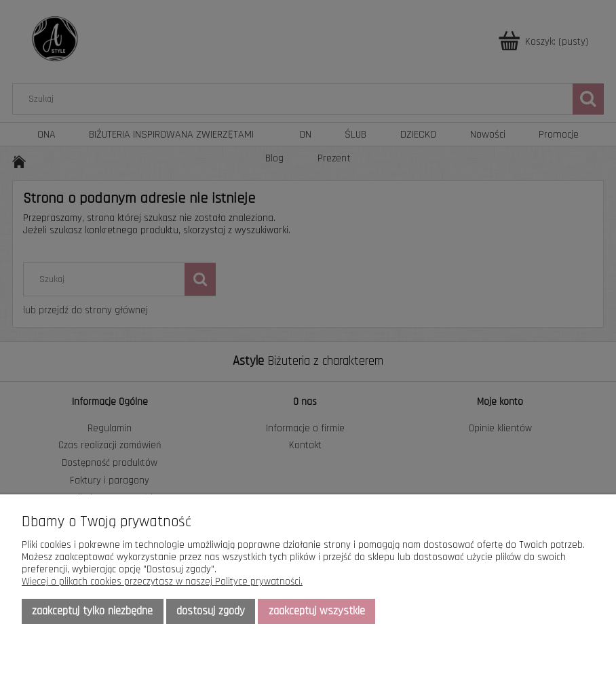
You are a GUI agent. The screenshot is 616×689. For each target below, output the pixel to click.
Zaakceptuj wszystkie (317, 611)
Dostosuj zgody (211, 611)
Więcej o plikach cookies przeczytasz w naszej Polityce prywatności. (162, 582)
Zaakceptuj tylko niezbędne (92, 611)
